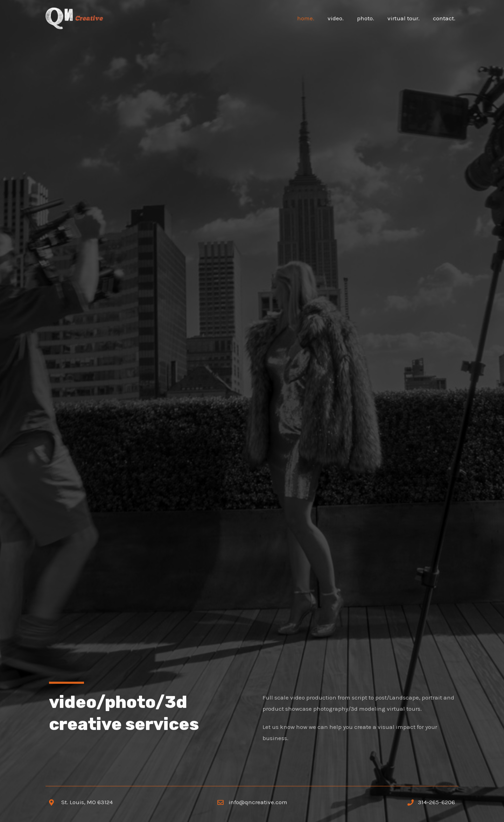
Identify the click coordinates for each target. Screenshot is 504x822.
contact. (445, 18)
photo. (369, 18)
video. (341, 18)
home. (312, 18)
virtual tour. (406, 18)
